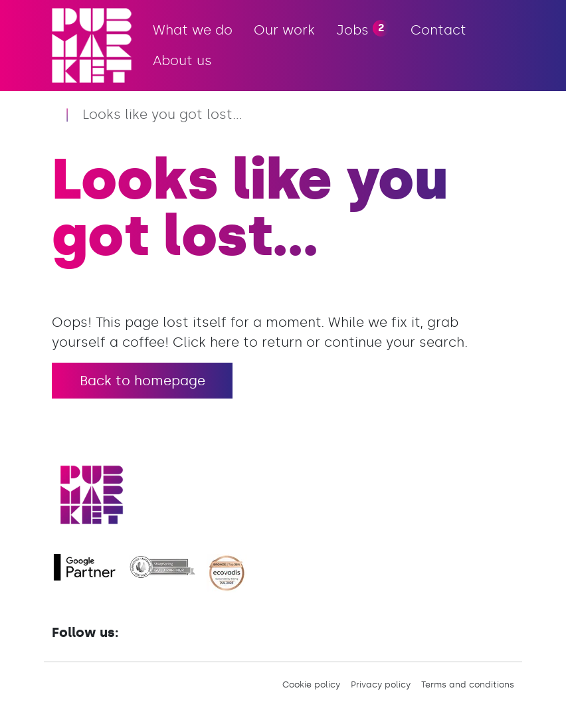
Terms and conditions (468, 684)
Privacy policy (381, 684)
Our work (284, 30)
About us (182, 60)
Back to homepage (142, 381)
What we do (193, 30)
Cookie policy (311, 684)
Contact (438, 30)
